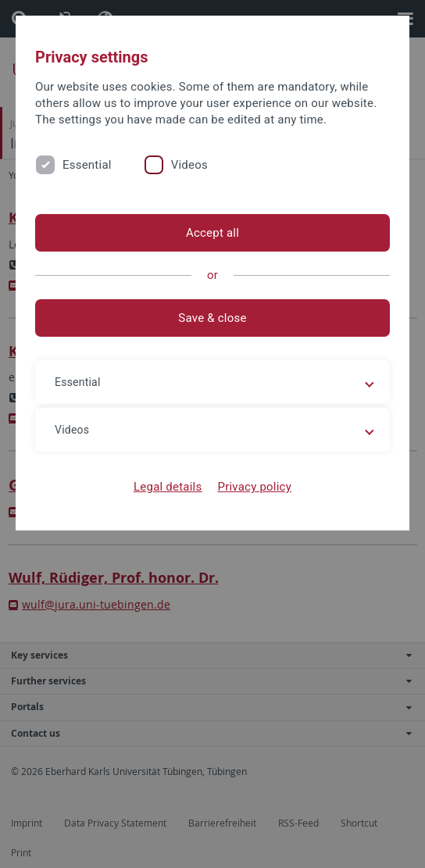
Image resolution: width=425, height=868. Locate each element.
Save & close (212, 318)
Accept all (212, 233)
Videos (189, 165)
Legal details (168, 487)
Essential (87, 165)
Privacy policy (254, 487)
